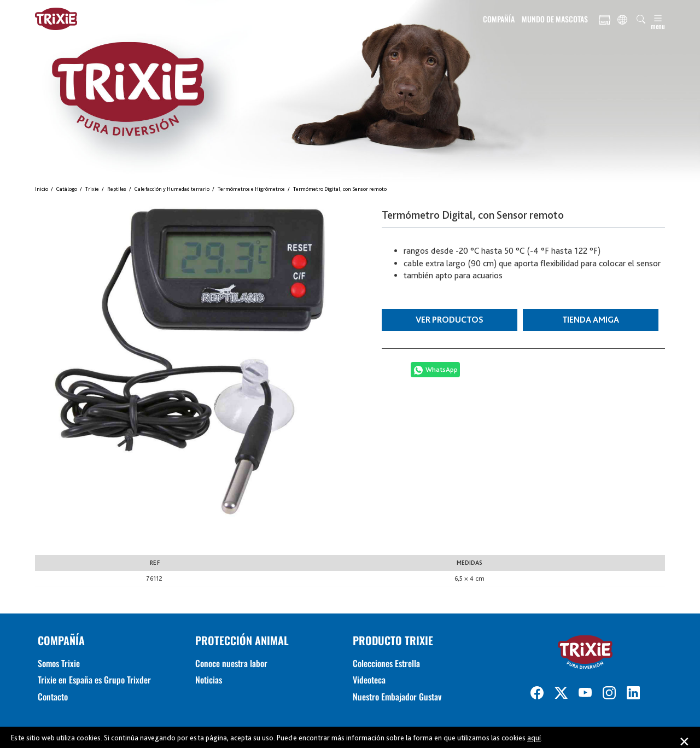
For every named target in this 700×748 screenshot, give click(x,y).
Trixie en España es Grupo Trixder (94, 680)
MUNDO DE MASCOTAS (555, 19)
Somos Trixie (59, 663)
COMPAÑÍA (499, 19)
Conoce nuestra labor (231, 663)
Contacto (53, 697)
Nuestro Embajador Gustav (397, 697)
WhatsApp (442, 369)
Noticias (209, 680)
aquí (534, 738)
